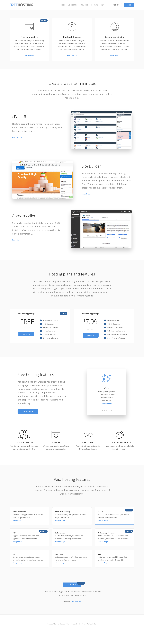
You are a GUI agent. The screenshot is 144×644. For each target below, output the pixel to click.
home (63, 5)
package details (76, 606)
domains (95, 5)
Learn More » (29, 55)
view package (107, 408)
